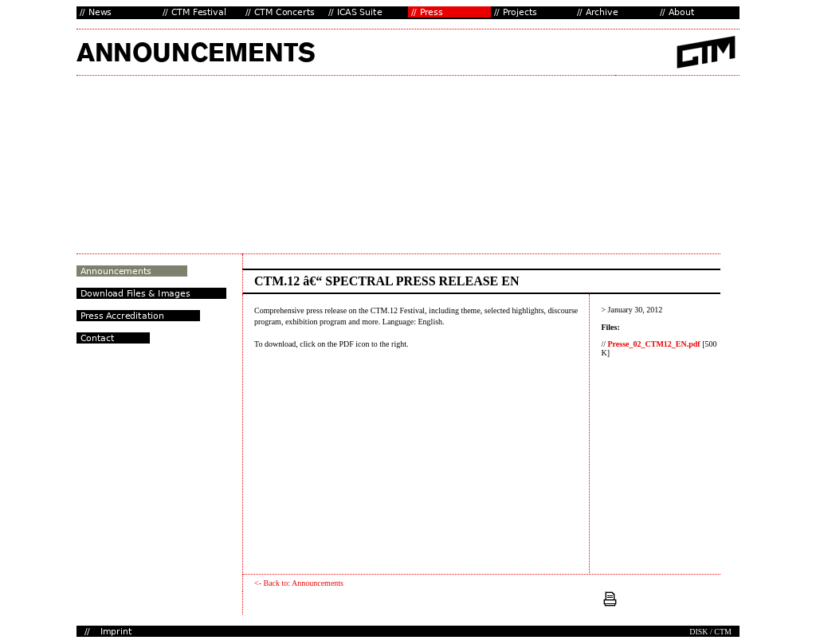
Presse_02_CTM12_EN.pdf (653, 344)
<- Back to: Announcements (299, 583)
